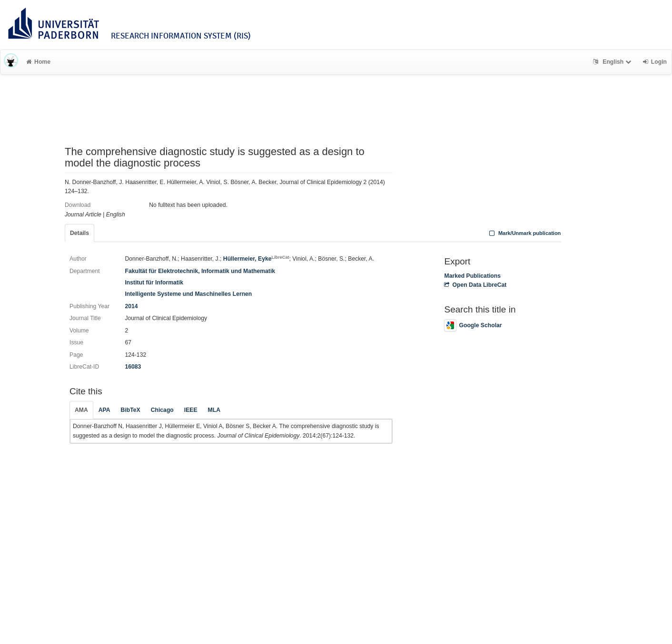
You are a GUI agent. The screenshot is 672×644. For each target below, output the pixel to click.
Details (79, 233)
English (613, 62)
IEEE (191, 410)
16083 (133, 367)
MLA (214, 410)
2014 (131, 306)
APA (104, 410)
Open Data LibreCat (475, 285)
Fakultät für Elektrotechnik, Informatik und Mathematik (200, 271)
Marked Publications (472, 276)
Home (38, 62)
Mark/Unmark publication (524, 233)
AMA (81, 410)
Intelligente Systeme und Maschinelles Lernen (188, 294)
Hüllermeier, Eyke (256, 259)
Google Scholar (473, 325)
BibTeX (131, 410)
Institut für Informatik (154, 283)
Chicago (162, 410)
